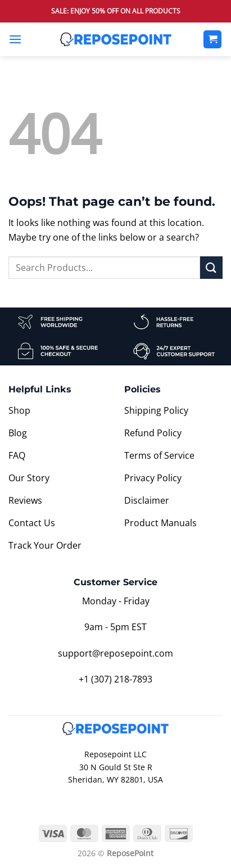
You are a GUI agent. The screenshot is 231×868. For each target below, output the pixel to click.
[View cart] (212, 40)
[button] (15, 39)
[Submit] (211, 267)
